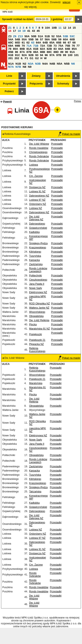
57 (42, 39)
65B (59, 43)
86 (17, 52)
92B (31, 55)
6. (22, 58)
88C (49, 52)
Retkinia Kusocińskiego (37, 350)
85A (74, 49)
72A (42, 46)
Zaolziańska (36, 264)
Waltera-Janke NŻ (39, 308)
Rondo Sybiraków (39, 156)
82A (42, 49)
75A (61, 46)
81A (29, 49)
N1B (18, 64)
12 (65, 28)
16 (10, 31)
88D (56, 52)
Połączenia (36, 84)
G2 (37, 58)
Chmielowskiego (38, 152)
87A (22, 52)
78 (10, 49)
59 (60, 39)
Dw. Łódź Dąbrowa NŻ (36, 218)
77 (78, 46)
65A (52, 43)
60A (66, 39)
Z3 (10, 36)
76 (73, 46)
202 (17, 58)
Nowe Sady (35, 288)
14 (69, 28)
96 (46, 55)
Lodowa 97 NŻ (37, 200)
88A (36, 52)
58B (54, 39)
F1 (26, 58)
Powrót (7, 102)
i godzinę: (57, 19)
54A (11, 39)
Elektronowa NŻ (38, 292)
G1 (32, 58)
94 (42, 55)
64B (45, 43)
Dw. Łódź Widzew (39, 144)
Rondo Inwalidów (39, 148)
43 (34, 31)
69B (17, 46)
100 (70, 55)
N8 (24, 67)
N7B (18, 67)
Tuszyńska (35, 256)
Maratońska (36, 383)
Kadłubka (34, 232)
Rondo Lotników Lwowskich (38, 270)
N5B (67, 64)
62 (28, 43)
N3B (38, 64)
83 (55, 49)
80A (16, 49)
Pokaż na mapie (69, 134)
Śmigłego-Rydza (38, 243)
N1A (11, 64)
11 (60, 28)
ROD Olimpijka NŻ (39, 304)
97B (59, 55)
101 (76, 55)
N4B (52, 64)
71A (29, 46)
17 (15, 31)
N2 (24, 64)
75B (67, 46)
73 (55, 46)
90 (67, 52)
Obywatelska (36, 316)
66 (65, 43)
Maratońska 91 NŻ (39, 329)
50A (27, 36)
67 (69, 43)
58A (47, 39)
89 (62, 52)
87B (29, 52)
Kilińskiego (35, 252)
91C (17, 55)
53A (59, 36)
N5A (60, 64)
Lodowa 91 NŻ (37, 192)
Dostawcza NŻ (37, 187)
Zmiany (36, 76)
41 (29, 31)
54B (17, 39)
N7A (11, 67)
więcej (67, 2)
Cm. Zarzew (36, 176)
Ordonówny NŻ (38, 204)
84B (67, 49)
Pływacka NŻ (36, 344)
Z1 (10, 28)
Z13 (20, 36)
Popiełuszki (35, 334)
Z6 (15, 36)
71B (36, 46)
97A (52, 55)
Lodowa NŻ (35, 208)
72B (49, 46)
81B (36, 49)
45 (38, 31)
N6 (73, 64)
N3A (31, 64)
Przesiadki (57, 144)
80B (22, 49)
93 (37, 55)
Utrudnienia (63, 76)
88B (42, 52)
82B (49, 49)
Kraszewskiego (38, 248)
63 (33, 43)
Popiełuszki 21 (37, 340)
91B (11, 55)
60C (11, 43)
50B (34, 36)
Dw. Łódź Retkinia (39, 320)
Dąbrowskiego (37, 224)
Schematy (63, 84)
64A (38, 43)
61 (23, 43)
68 (74, 43)
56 (37, 39)
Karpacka (34, 260)
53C (72, 36)
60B (72, 39)
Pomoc (78, 101)
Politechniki (35, 276)
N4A (45, 64)
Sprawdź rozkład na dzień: (18, 19)
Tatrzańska (35, 492)
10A (48, 28)
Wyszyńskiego (37, 312)
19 (24, 31)
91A (72, 52)
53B (66, 36)
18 (19, 31)
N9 (30, 67)
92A (24, 55)
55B (31, 39)
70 (23, 46)
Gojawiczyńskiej (38, 228)
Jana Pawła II (37, 284)
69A (11, 46)
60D (17, 43)
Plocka (33, 325)
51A (41, 36)
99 (65, 55)
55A (24, 39)
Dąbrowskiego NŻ (39, 196)
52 (53, 36)
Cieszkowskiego (38, 280)
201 (11, 58)
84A (61, 49)
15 (74, 28)
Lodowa (33, 165)
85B (11, 52)
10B (54, 28)
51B (47, 36)
